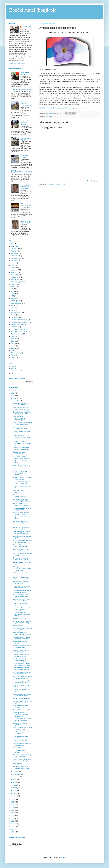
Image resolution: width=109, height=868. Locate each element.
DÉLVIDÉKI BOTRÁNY (24, 156)
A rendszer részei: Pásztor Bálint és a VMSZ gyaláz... (22, 513)
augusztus (16, 777)
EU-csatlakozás (16, 258)
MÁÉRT (13, 298)
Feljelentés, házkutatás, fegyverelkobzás (26, 104)
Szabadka (14, 339)
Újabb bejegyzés (45, 181)
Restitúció (14, 327)
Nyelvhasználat (16, 313)
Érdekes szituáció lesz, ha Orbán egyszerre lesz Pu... (22, 669)
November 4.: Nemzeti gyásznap (20, 724)
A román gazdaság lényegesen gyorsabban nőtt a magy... (22, 622)
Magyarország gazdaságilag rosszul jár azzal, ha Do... (21, 682)
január (15, 796)
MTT (12, 296)
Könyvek (14, 368)
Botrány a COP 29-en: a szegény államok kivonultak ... (22, 467)
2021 (13, 805)
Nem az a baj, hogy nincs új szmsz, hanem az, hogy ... (22, 408)
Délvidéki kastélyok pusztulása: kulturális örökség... (22, 647)
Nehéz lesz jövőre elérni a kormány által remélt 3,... (21, 428)
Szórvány (14, 341)
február (15, 793)
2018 (13, 813)
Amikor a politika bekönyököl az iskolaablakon (26, 187)
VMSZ (13, 348)
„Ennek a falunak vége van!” (26, 139)
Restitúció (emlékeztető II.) (19, 332)
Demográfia (15, 256)
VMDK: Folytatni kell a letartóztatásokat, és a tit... (22, 505)
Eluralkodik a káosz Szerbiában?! (19, 453)
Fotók (13, 373)
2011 (13, 832)
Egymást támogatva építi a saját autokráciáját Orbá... (22, 559)
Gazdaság (14, 260)
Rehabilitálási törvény (18, 324)
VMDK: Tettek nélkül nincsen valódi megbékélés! (22, 587)
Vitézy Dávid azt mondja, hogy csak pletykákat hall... (22, 756)
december (16, 398)
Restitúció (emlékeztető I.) (19, 329)
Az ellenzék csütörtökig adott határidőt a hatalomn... (22, 673)
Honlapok (14, 263)
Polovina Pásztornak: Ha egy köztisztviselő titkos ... (22, 496)
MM (12, 289)
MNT (13, 291)
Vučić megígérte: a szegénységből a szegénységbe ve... (20, 418)
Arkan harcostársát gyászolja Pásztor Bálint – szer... (22, 483)
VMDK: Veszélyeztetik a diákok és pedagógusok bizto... (22, 677)
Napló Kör (14, 308)
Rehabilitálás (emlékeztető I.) (20, 320)
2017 (13, 816)
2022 (13, 802)
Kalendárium (15, 277)
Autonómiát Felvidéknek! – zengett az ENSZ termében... (23, 404)
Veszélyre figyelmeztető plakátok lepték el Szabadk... (22, 634)
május (15, 785)
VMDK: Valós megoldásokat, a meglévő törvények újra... (22, 664)
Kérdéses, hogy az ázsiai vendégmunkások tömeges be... (22, 437)
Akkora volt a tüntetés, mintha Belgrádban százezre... (22, 695)
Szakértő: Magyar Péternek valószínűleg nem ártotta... (22, 550)
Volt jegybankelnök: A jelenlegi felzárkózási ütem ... (22, 744)
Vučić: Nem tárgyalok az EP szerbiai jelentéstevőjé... (21, 596)
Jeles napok (49, 116)
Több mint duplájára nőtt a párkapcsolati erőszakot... (22, 449)
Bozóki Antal (27, 27)
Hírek (13, 268)
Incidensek (14, 270)
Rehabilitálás (15, 317)
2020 (13, 807)
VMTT (13, 350)
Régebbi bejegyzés (93, 181)
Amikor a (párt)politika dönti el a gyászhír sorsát (23, 478)
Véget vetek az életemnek (25, 73)
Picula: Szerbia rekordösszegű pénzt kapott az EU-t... (22, 541)
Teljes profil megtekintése (17, 64)
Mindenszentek (17, 764)
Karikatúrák (15, 280)
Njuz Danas (15, 310)
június (15, 782)
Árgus (13, 355)
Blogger (63, 858)
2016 (13, 818)
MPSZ (13, 294)
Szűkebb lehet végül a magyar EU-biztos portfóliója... (22, 600)
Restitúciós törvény (17, 334)
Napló (13, 306)
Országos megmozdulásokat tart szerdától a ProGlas (22, 533)
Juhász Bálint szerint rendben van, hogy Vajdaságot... (22, 760)
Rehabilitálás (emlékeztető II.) (20, 322)
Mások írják (15, 301)
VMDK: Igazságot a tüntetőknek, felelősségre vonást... (21, 614)
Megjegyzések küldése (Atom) (57, 184)
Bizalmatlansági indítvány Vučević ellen (21, 583)
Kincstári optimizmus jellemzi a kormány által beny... (22, 629)
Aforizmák (14, 249)
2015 (13, 821)
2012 (13, 829)
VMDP (13, 346)
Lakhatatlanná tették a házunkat (22, 90)
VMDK (13, 343)
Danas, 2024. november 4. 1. (22, 710)
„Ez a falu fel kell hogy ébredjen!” (26, 222)
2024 (13, 396)
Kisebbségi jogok (16, 282)
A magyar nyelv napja (19, 618)
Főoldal (69, 181)
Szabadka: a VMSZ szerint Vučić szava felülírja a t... (21, 767)
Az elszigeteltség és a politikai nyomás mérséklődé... (22, 720)
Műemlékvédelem (16, 303)
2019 (13, 810)
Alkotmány (14, 251)
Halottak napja (17, 748)
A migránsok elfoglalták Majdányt (24, 123)
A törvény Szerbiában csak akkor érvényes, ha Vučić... (22, 578)
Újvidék (13, 358)
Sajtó (13, 336)
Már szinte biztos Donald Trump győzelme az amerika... (23, 702)
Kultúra (13, 287)
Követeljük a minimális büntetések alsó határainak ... (22, 443)
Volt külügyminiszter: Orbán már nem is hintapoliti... (21, 638)
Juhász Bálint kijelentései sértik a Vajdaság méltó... (22, 728)
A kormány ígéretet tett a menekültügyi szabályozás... (22, 500)
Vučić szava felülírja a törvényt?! (19, 491)
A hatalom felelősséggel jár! (21, 698)
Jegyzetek (14, 272)
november (16, 401)
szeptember (17, 774)
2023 (13, 799)
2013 (13, 827)
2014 (13, 824)
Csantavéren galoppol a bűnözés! (20, 751)
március (16, 791)
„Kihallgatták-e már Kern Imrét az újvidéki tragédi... (22, 660)
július (15, 780)
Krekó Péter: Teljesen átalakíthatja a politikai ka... (22, 457)
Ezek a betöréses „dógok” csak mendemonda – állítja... (22, 413)
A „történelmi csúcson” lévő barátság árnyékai (21, 651)
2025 (13, 393)
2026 (13, 390)
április (15, 788)
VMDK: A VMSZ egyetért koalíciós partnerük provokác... (20, 473)
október (16, 771)
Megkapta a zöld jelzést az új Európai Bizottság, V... (22, 509)
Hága (13, 265)
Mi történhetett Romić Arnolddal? (26, 205)
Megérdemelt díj (18, 626)
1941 (13, 244)
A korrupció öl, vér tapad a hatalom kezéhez (21, 528)
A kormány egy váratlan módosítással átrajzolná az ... (22, 523)
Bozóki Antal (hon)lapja (33, 10)
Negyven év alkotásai (18, 371)
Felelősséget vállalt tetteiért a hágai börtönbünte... (22, 591)
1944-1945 (14, 246)
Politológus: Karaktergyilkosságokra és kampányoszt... (22, 569)
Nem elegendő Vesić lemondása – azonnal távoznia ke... (20, 714)
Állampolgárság (16, 353)
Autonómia (14, 253)
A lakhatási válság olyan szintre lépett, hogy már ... (22, 609)
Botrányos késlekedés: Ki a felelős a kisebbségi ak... (21, 546)
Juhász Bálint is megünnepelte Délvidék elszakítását (22, 423)
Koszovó (14, 284)
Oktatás (13, 315)
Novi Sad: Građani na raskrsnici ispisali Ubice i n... (23, 555)
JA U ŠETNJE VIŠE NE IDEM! (22, 741)
